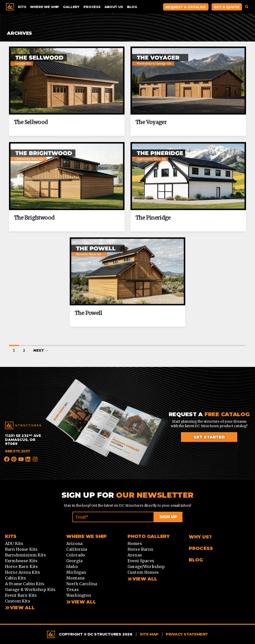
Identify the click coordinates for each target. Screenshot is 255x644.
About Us (114, 7)
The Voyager (151, 122)
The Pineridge (153, 218)
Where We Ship (44, 7)
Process (92, 7)
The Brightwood (34, 218)
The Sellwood (31, 122)
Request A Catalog (186, 7)
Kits (22, 7)
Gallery (71, 7)
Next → (41, 350)
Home (10, 7)
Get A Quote (227, 7)
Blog (132, 7)
